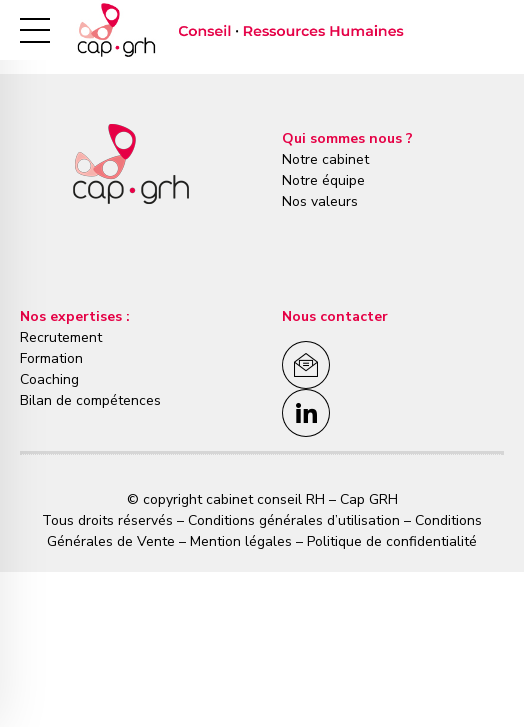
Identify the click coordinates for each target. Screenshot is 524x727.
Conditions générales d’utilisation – (301, 520)
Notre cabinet (325, 159)
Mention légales (241, 541)
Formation (51, 358)
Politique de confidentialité (390, 541)
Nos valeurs (320, 201)
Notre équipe (323, 180)
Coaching (49, 379)
